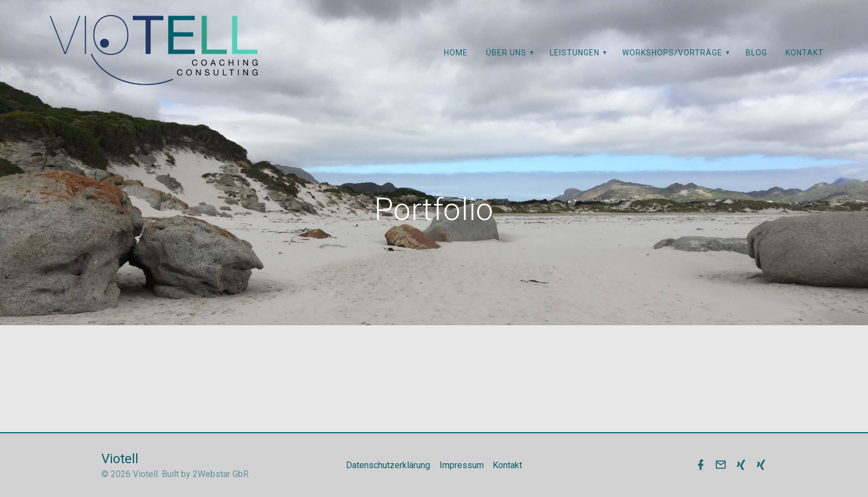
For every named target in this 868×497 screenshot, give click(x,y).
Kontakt (805, 53)
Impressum (462, 465)
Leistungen (575, 53)
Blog (756, 53)
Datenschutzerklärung (388, 465)
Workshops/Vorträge (672, 53)
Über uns (506, 53)
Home (456, 53)
